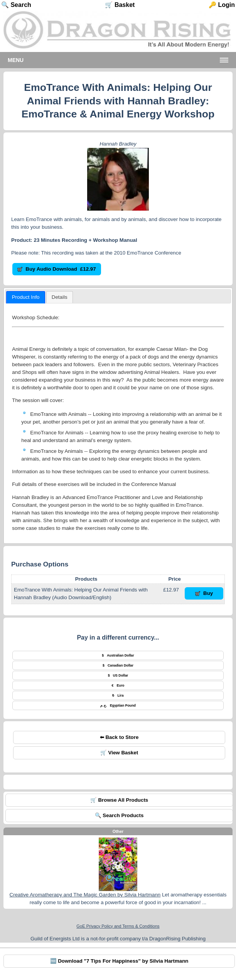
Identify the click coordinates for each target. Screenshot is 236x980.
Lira (118, 695)
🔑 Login (222, 5)
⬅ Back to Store (119, 737)
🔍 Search (16, 5)
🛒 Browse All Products (119, 800)
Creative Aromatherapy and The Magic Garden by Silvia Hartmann (85, 895)
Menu (16, 60)
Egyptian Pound (118, 705)
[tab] (26, 297)
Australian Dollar (118, 655)
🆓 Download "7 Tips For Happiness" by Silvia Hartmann (119, 961)
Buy (204, 593)
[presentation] (60, 297)
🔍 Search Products (119, 815)
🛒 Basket (120, 5)
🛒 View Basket (119, 753)
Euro (118, 685)
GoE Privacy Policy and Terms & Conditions (118, 926)
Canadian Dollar (118, 665)
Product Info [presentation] (26, 297)
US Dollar (118, 675)
